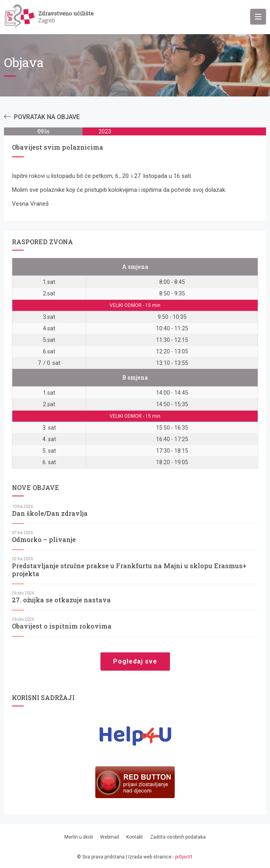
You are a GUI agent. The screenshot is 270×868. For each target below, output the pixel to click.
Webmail (110, 837)
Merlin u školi (79, 837)
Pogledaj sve (135, 661)
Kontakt (135, 837)
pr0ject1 (184, 857)
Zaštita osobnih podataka (178, 837)
